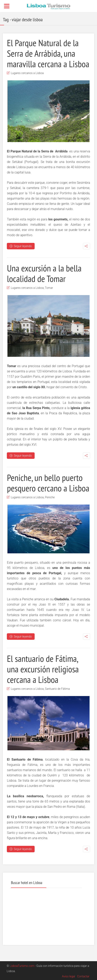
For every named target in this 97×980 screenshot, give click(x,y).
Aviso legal (69, 976)
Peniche (50, 497)
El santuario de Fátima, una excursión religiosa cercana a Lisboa (43, 669)
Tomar (49, 288)
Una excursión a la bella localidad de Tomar (44, 273)
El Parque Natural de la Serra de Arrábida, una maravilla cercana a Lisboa (48, 53)
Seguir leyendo (21, 246)
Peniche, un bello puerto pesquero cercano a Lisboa (48, 483)
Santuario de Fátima (57, 689)
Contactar (83, 976)
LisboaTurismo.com (22, 966)
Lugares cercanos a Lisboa (27, 73)
